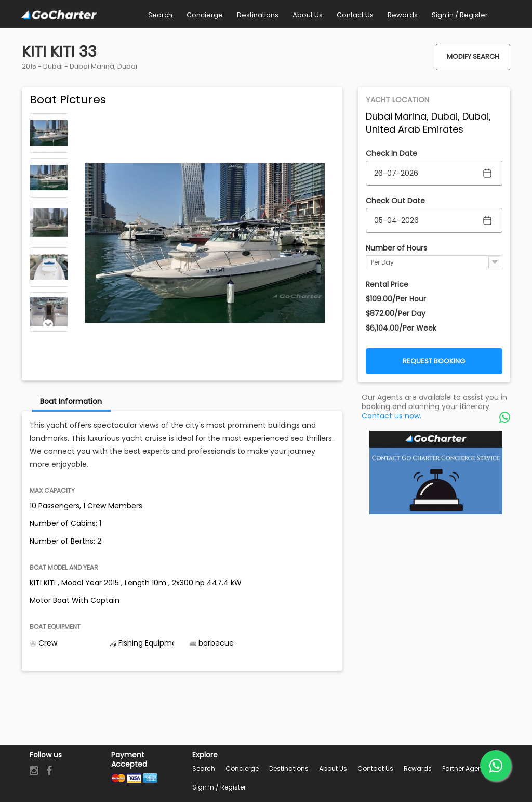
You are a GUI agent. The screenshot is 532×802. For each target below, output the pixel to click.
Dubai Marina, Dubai (103, 66)
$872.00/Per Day (396, 313)
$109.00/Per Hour (396, 299)
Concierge (242, 768)
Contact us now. (391, 416)
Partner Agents (465, 768)
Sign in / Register (219, 787)
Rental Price (387, 284)
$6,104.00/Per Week (401, 328)
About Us (333, 768)
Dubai (53, 66)
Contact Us (375, 768)
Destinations (289, 768)
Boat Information (71, 401)
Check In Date (391, 153)
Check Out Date (395, 201)
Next (48, 324)
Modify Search (473, 56)
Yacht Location (397, 100)
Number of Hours (396, 248)
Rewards (418, 768)
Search (204, 768)
